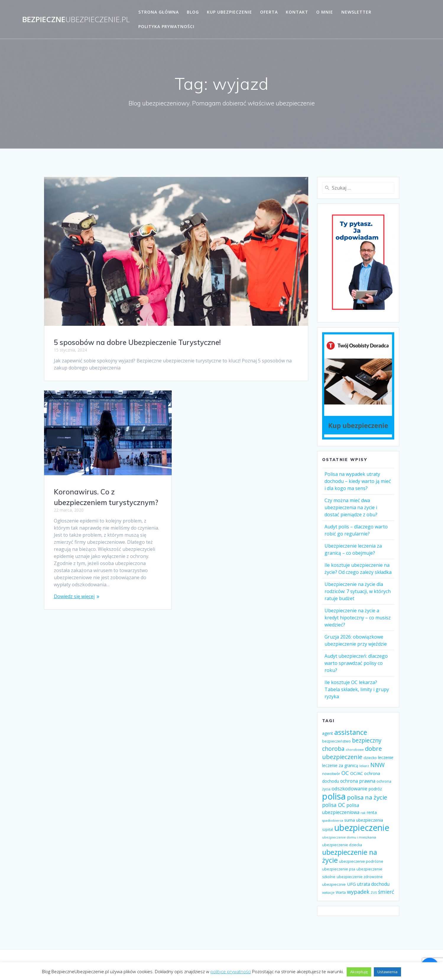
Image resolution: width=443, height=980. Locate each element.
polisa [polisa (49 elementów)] (334, 796)
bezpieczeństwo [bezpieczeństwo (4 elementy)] (336, 741)
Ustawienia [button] (387, 972)
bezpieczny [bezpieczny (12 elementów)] (367, 740)
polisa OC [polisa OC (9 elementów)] (334, 805)
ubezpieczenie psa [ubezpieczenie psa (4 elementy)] (339, 869)
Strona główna (159, 12)
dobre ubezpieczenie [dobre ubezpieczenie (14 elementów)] (352, 753)
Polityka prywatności (166, 26)
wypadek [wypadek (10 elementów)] (358, 892)
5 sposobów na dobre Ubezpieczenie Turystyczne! (137, 342)
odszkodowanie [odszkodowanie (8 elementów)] (349, 788)
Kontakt (297, 12)
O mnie (325, 12)
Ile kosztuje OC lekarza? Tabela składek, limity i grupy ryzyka (357, 689)
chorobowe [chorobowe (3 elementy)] (355, 750)
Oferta (269, 12)
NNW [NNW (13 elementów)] (377, 765)
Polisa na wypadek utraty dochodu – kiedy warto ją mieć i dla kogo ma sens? (358, 481)
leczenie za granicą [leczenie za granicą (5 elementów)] (340, 765)
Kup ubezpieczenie (229, 12)
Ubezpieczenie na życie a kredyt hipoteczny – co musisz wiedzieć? (358, 618)
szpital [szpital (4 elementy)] (328, 830)
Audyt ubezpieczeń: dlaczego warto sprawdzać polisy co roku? (356, 663)
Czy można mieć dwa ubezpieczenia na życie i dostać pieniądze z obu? (351, 507)
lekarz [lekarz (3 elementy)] (364, 766)
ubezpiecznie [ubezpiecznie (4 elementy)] (334, 884)
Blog (193, 12)
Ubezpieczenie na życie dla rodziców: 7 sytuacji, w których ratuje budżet (358, 591)
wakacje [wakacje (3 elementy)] (328, 893)
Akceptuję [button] (359, 972)
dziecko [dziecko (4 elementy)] (370, 758)
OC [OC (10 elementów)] (345, 773)
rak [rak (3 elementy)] (363, 813)
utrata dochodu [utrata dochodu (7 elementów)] (373, 884)
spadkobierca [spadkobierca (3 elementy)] (333, 821)
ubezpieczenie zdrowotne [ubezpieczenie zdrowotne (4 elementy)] (360, 877)
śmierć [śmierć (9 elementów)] (386, 892)
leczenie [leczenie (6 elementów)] (386, 757)
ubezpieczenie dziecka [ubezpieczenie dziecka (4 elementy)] (342, 845)
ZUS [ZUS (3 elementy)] (374, 893)
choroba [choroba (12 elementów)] (333, 749)
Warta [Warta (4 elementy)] (341, 892)
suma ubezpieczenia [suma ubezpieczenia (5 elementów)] (364, 820)
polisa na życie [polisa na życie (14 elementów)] (367, 797)
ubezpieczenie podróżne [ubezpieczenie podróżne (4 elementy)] (361, 861)
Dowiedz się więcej (74, 596)
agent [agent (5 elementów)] (328, 733)
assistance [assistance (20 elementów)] (351, 732)
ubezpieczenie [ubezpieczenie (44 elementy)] (362, 828)
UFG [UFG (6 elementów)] (351, 884)
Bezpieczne (76, 19)
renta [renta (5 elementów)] (372, 812)
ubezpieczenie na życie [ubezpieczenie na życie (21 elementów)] (350, 856)
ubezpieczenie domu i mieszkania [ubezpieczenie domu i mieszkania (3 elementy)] (349, 837)
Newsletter (356, 12)
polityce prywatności (231, 971)
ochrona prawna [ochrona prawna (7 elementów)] (358, 781)
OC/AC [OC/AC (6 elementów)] (357, 773)
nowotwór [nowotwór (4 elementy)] (331, 774)
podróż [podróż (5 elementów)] (375, 789)
